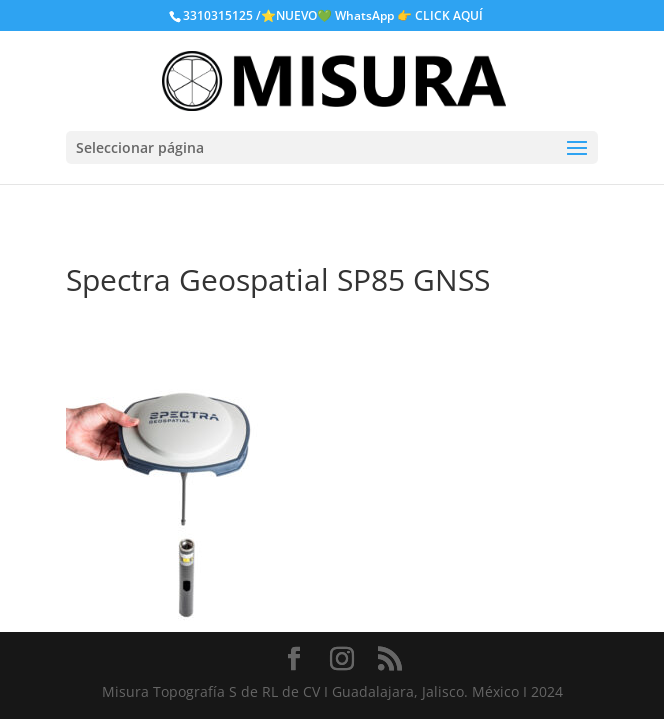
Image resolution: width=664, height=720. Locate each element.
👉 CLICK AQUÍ (440, 15)
